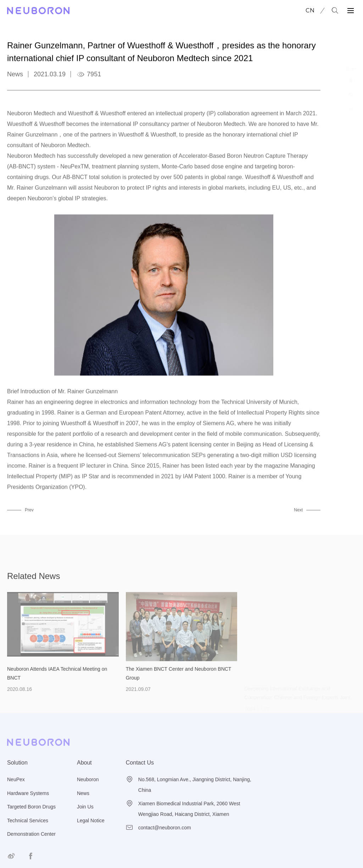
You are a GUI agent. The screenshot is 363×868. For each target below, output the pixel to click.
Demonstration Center (31, 843)
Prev (29, 510)
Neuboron (88, 789)
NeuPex (16, 789)
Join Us (85, 816)
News (83, 802)
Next (298, 510)
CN (310, 10)
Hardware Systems (28, 802)
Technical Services (28, 829)
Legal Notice (91, 829)
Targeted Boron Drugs (31, 816)
